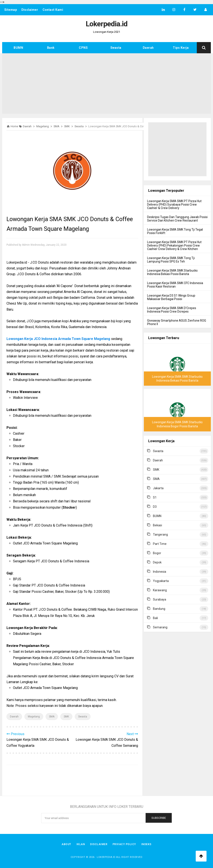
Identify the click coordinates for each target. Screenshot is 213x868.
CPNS (83, 48)
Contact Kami (53, 10)
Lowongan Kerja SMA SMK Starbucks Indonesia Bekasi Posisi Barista (172, 272)
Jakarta (158, 488)
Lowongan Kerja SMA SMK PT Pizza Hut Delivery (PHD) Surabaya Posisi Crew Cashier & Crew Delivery (174, 204)
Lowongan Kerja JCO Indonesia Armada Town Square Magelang (58, 339)
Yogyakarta (161, 581)
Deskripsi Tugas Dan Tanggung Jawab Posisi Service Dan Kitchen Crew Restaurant (177, 219)
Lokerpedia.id (106, 857)
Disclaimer (30, 10)
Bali (155, 618)
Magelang (34, 717)
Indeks (146, 844)
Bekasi (157, 525)
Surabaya (160, 599)
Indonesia (160, 572)
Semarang (160, 627)
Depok (157, 562)
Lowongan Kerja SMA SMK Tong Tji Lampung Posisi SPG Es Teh (171, 260)
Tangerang (160, 535)
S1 (155, 497)
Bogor (157, 553)
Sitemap (11, 10)
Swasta (116, 48)
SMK (66, 717)
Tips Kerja (181, 48)
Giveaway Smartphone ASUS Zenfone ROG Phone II (177, 322)
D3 (155, 507)
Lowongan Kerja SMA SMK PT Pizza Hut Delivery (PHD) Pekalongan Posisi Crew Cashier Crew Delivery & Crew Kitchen (174, 245)
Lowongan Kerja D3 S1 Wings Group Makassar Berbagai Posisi (171, 297)
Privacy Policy (124, 844)
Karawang (160, 590)
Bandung (159, 609)
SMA (52, 717)
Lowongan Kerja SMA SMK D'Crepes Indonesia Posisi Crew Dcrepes (172, 310)
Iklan (81, 844)
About (66, 844)
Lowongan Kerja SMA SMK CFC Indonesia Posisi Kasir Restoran (175, 285)
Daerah (148, 48)
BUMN (18, 48)
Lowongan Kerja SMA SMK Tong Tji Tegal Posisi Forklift (175, 231)
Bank (51, 48)
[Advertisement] (106, 83)
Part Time (160, 544)
